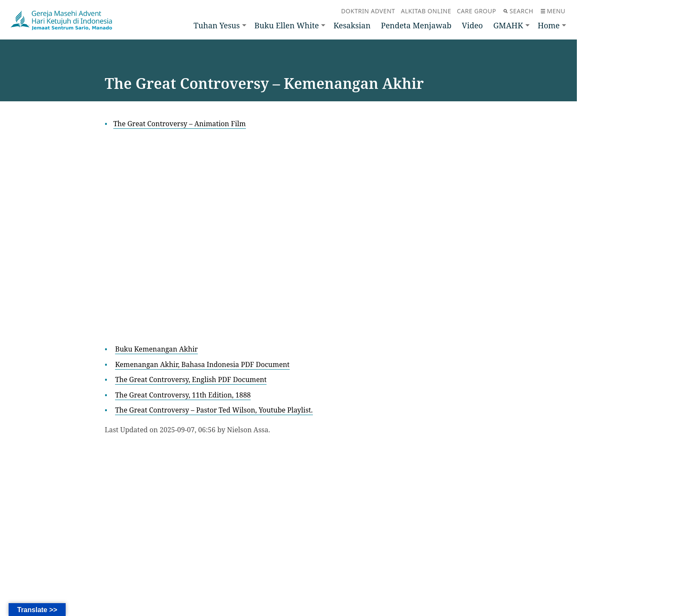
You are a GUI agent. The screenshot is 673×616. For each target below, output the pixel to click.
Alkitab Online (426, 11)
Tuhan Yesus (217, 25)
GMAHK (508, 25)
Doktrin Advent (368, 11)
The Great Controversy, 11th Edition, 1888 (183, 395)
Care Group (477, 11)
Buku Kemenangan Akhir (156, 349)
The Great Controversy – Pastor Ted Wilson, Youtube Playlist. (214, 410)
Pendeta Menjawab (416, 25)
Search (518, 11)
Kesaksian (352, 25)
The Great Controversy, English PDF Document (191, 379)
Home (549, 25)
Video (472, 25)
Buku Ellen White (287, 25)
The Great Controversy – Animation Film (180, 124)
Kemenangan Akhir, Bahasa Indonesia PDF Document (202, 364)
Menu (553, 11)
